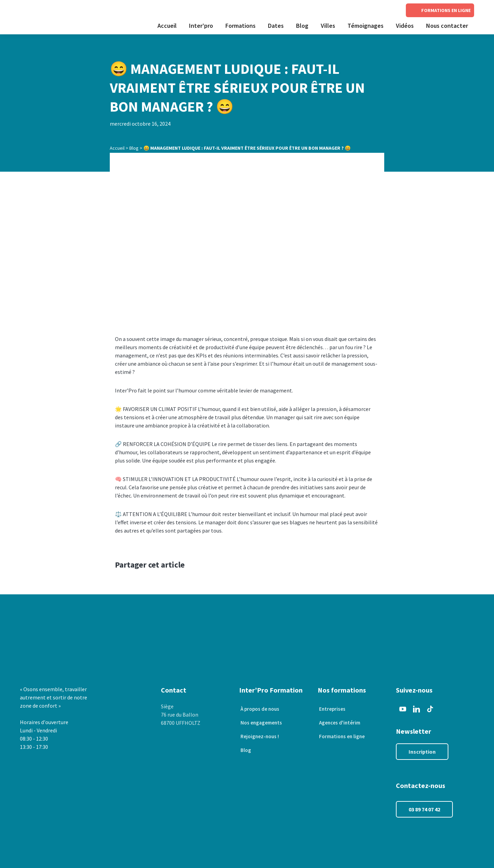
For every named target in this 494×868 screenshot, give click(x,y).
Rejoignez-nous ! (259, 736)
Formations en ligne (342, 736)
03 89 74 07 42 (424, 809)
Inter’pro (201, 26)
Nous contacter (447, 26)
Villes (328, 26)
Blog (302, 26)
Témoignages (366, 26)
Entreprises (331, 709)
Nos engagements (261, 723)
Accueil (167, 26)
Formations (240, 26)
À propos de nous (260, 709)
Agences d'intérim (339, 723)
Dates (276, 26)
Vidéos (405, 26)
